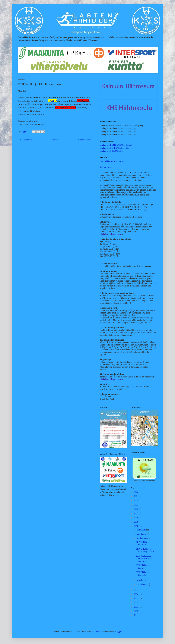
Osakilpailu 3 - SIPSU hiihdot (112, 151)
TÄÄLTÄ (53, 101)
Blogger (118, 631)
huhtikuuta (142, 534)
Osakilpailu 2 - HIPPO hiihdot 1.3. (114, 148)
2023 (136, 505)
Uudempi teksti (25, 140)
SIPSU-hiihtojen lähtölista (143, 574)
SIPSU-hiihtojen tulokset (143, 567)
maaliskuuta (142, 538)
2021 (136, 513)
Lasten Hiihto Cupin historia (112, 161)
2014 (136, 603)
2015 (136, 598)
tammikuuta (142, 584)
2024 (136, 500)
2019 (136, 522)
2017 (136, 590)
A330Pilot (96, 631)
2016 (136, 594)
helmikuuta (142, 580)
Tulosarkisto (105, 167)
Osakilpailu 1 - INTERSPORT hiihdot (116, 145)
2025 (136, 496)
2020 (136, 518)
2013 (136, 607)
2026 (136, 492)
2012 (136, 611)
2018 (136, 526)
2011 (136, 615)
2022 (136, 509)
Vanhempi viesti (84, 140)
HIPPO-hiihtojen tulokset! (143, 543)
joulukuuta (141, 530)
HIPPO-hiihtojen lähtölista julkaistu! (145, 550)
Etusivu (55, 140)
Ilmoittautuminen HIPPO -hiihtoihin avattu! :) (145, 558)
